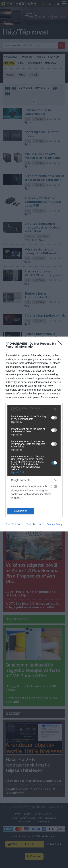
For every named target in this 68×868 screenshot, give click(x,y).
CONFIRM (21, 511)
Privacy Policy (54, 524)
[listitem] (34, 409)
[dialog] (34, 434)
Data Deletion (14, 524)
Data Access (34, 524)
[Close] (61, 344)
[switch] (54, 418)
